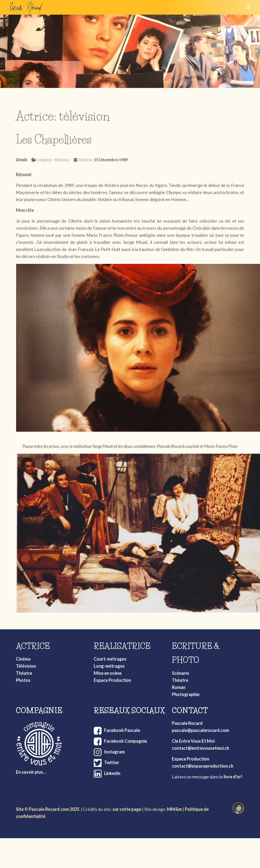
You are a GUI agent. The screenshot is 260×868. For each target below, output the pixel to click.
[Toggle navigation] (247, 7)
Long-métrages (109, 666)
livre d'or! (233, 777)
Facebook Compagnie (125, 741)
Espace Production (112, 680)
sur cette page (127, 809)
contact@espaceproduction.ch (203, 766)
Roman (179, 687)
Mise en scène (108, 673)
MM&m (174, 809)
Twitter (112, 762)
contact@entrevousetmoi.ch (201, 748)
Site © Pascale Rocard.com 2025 (48, 809)
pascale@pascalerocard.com (200, 730)
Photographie (186, 694)
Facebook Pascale (122, 730)
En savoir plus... (31, 772)
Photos (23, 680)
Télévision (26, 666)
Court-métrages (110, 659)
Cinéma (23, 659)
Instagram (114, 752)
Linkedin (112, 773)
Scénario (181, 673)
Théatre (24, 673)
